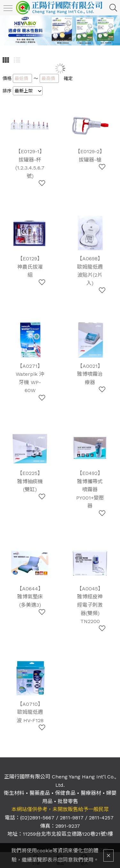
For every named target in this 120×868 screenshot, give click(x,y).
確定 (68, 78)
